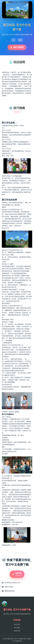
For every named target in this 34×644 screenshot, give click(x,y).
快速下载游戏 (17, 47)
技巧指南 (17, 628)
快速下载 (17, 631)
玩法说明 (17, 624)
